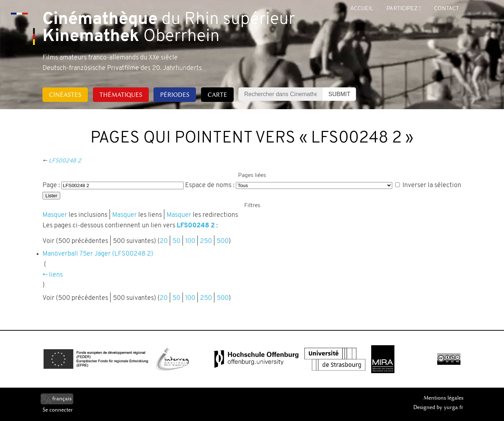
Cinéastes (65, 95)
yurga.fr (454, 407)
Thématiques (121, 95)
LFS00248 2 (65, 161)
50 (176, 241)
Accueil (362, 9)
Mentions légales (443, 398)
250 (206, 241)
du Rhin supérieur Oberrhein (169, 28)
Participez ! (403, 9)
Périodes (175, 95)
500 (223, 241)
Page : (51, 185)
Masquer (55, 215)
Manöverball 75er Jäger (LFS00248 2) (98, 254)
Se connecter (58, 410)
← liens (53, 275)
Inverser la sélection (432, 185)
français (62, 399)
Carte (217, 95)
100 (190, 241)
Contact (446, 9)
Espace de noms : (210, 185)
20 (164, 241)
